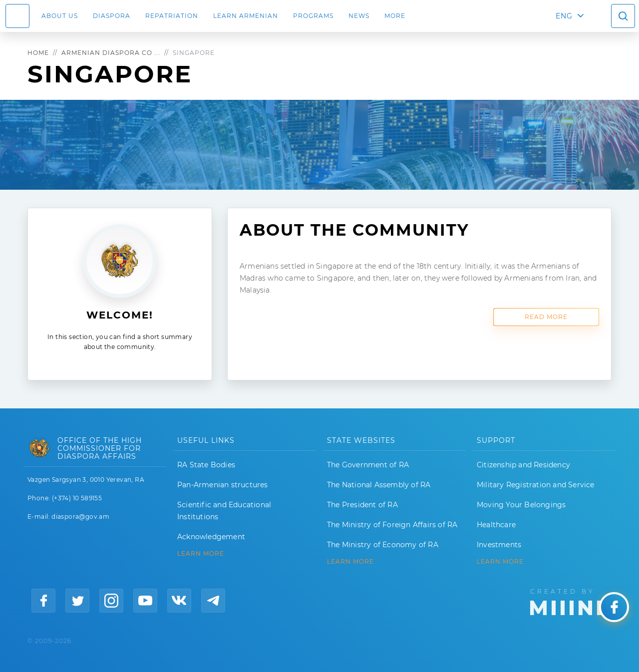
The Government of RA (368, 465)
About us (60, 16)
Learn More (500, 562)
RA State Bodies (206, 465)
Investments (499, 545)
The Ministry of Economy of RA (383, 545)
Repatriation (172, 16)
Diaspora (112, 16)
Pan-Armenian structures (223, 485)
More (395, 16)
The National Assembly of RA (379, 485)
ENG (564, 16)
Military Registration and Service (536, 485)
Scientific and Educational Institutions (224, 511)
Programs (313, 16)
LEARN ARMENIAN (246, 16)
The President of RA (362, 505)
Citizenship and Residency (523, 465)
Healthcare (496, 525)
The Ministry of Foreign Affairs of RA (392, 525)
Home (38, 53)
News (359, 16)
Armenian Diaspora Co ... (111, 53)
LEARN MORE (201, 554)
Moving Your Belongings (521, 505)
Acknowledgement (211, 537)
